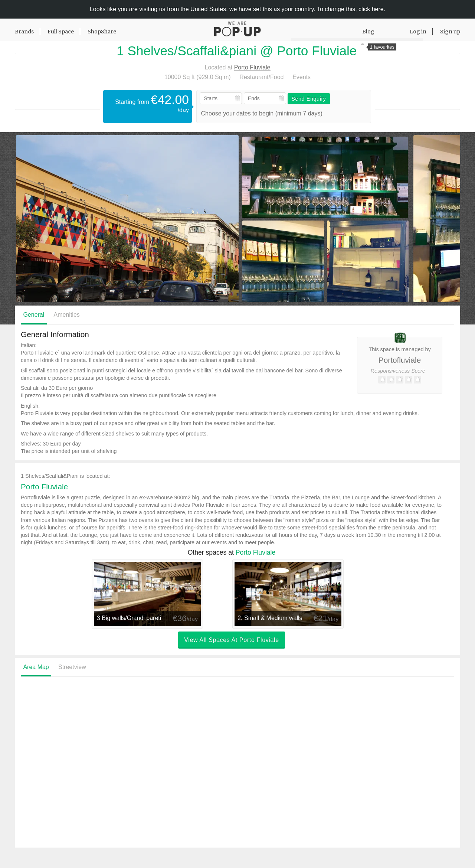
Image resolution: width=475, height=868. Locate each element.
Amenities (67, 315)
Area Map (36, 667)
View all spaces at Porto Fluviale (232, 640)
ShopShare (102, 32)
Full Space (61, 32)
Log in (418, 32)
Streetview (72, 667)
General (34, 315)
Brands (24, 32)
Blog (368, 32)
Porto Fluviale (252, 67)
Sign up (450, 32)
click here (371, 9)
